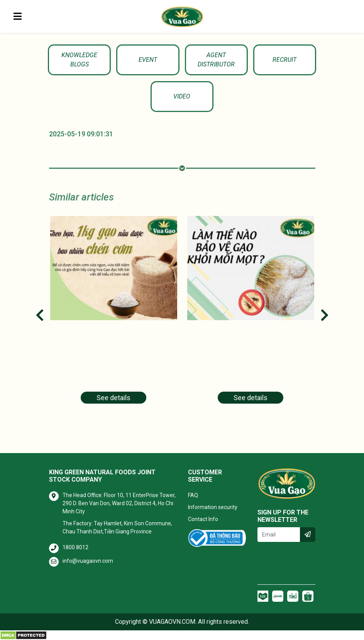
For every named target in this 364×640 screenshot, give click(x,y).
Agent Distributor (216, 60)
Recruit (284, 60)
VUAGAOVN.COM (172, 622)
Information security (213, 507)
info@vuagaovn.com (88, 561)
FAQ (193, 495)
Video (182, 96)
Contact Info (203, 519)
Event (148, 60)
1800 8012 (75, 547)
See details (113, 398)
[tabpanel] (114, 315)
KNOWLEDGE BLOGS (79, 60)
